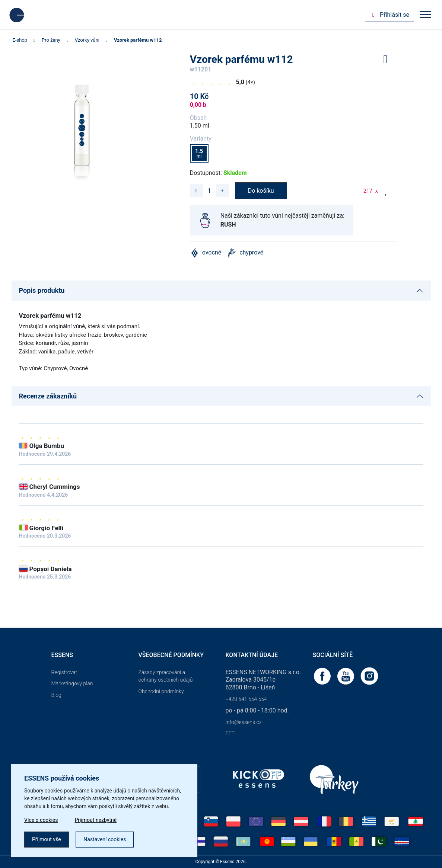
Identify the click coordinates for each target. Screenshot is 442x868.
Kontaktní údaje (252, 655)
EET (230, 733)
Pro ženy (51, 40)
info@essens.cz (244, 722)
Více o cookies (41, 820)
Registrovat (64, 672)
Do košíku (261, 191)
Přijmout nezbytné (96, 820)
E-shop (20, 40)
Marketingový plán (72, 683)
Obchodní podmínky (161, 691)
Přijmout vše (47, 839)
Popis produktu (42, 290)
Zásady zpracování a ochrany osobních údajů (166, 676)
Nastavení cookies (105, 839)
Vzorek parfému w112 (138, 40)
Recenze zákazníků (48, 396)
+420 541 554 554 (246, 699)
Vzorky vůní (87, 40)
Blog (56, 695)
